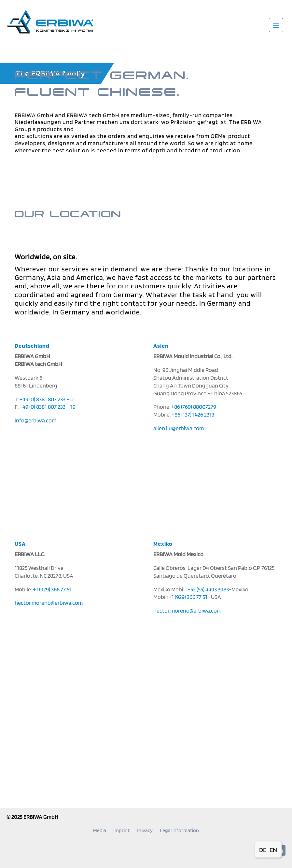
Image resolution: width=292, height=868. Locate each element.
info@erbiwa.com (35, 420)
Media (100, 831)
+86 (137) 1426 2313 (193, 414)
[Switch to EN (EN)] (273, 849)
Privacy (145, 831)
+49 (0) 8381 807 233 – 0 (47, 399)
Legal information (179, 831)
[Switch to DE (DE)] (263, 849)
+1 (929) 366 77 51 (52, 589)
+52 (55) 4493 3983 (208, 589)
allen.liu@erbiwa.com (179, 428)
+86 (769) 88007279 (194, 407)
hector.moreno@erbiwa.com (49, 603)
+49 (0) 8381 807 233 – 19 (48, 407)
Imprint (121, 831)
